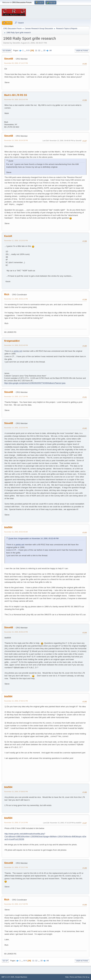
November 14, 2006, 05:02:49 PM (16, 345)
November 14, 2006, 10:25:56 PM (16, 428)
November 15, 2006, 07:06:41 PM (16, 701)
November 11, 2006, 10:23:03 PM (16, 241)
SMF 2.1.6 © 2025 (8, 977)
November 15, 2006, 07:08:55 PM (16, 792)
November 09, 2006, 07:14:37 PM (16, 63)
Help (67, 977)
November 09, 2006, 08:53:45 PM (16, 100)
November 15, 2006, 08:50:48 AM (16, 532)
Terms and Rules (76, 977)
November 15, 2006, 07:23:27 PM (16, 867)
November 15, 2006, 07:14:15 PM (16, 823)
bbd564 (8, 527)
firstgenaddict (12, 341)
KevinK (8, 236)
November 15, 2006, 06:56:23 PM (16, 632)
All (51, 50)
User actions (82, 51)
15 (44, 50)
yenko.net (18, 351)
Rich (7, 294)
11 (36, 50)
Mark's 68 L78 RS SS (16, 95)
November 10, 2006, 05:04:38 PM (16, 140)
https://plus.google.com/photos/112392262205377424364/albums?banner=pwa (35, 383)
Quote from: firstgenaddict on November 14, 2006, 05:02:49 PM (34, 539)
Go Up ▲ (86, 977)
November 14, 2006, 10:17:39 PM (16, 397)
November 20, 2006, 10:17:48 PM (16, 904)
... (25, 50)
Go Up (5, 961)
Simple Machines (21, 977)
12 (39, 50)
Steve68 (9, 59)
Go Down (7, 51)
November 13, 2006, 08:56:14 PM (16, 299)
